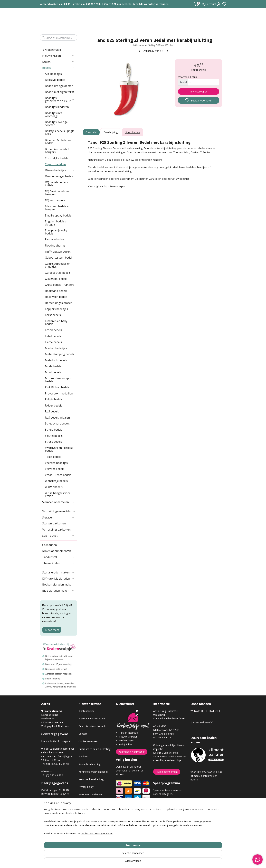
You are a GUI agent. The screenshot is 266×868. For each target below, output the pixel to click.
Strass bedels (53, 442)
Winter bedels (54, 487)
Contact (83, 734)
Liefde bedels (53, 342)
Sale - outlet (58, 536)
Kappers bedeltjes (56, 309)
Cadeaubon (50, 545)
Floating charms (55, 246)
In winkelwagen (199, 91)
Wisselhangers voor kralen (58, 495)
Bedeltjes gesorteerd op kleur (60, 99)
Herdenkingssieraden (59, 303)
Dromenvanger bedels (59, 176)
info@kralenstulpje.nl (60, 741)
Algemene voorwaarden (92, 718)
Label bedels (53, 336)
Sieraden (58, 517)
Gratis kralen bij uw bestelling (94, 749)
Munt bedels (53, 372)
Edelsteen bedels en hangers (58, 208)
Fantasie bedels (55, 239)
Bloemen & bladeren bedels (58, 142)
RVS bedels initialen (57, 418)
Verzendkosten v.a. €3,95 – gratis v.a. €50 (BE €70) (70, 4)
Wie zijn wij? (160, 715)
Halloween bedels (56, 297)
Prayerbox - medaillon (59, 393)
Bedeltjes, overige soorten (56, 124)
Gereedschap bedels (58, 273)
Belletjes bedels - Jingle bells (60, 133)
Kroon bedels (53, 330)
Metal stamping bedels (59, 354)
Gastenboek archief (202, 722)
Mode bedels (53, 366)
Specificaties (133, 132)
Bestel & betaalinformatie (93, 726)
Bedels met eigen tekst (59, 92)
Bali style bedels (55, 80)
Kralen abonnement (167, 772)
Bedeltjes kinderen (57, 107)
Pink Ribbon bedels (57, 387)
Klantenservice (87, 711)
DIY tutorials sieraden (58, 579)
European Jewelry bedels (56, 232)
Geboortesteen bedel (58, 258)
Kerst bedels (53, 315)
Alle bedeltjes (53, 74)
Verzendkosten (87, 802)
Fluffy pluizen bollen (58, 252)
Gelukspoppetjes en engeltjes (58, 265)
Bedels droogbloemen (59, 86)
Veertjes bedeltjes (56, 463)
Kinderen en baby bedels (56, 323)
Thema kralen (58, 563)
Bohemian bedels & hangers (57, 151)
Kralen (58, 62)
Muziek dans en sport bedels (59, 380)
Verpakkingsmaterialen (59, 511)
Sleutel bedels (54, 436)
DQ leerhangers (55, 200)
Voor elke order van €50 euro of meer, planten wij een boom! (207, 776)
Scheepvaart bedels (57, 423)
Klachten (83, 756)
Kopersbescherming (89, 764)
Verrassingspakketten (56, 530)
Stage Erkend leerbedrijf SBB (169, 718)
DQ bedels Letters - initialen (57, 184)
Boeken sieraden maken (58, 584)
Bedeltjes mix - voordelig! (54, 115)
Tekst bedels (53, 457)
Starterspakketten (54, 523)
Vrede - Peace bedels (58, 475)
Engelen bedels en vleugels (57, 223)
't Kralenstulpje (52, 50)
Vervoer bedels (55, 469)
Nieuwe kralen (58, 56)
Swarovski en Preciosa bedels (59, 449)
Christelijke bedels (57, 158)
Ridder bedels (54, 405)
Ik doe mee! (52, 630)
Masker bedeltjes (56, 348)
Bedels (58, 68)
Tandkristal (58, 557)
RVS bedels (52, 411)
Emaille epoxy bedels (58, 215)
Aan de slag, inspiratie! (166, 711)
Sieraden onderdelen (58, 502)
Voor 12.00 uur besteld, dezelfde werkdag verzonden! (137, 4)
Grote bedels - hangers (60, 285)
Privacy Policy (86, 787)
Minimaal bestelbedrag (91, 779)
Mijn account (211, 4)
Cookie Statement (88, 741)
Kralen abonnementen (57, 551)
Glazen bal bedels (56, 279)
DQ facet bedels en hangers (57, 193)
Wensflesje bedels (56, 481)
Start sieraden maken (58, 572)
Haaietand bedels (56, 291)
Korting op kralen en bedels (94, 772)
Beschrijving (111, 132)
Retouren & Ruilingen (90, 794)
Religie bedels (54, 399)
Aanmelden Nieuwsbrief (132, 752)
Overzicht (91, 132)
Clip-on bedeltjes (56, 164)
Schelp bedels (54, 430)
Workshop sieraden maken (93, 817)
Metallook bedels (56, 360)
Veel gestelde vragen (90, 810)
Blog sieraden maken (58, 591)
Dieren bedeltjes (60, 170)
